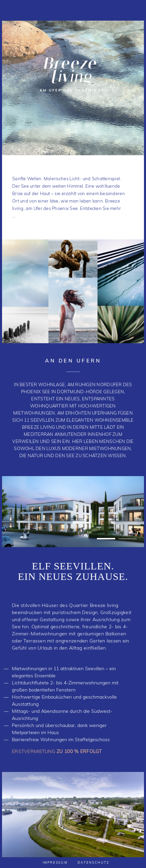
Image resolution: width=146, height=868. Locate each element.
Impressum (55, 863)
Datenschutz (93, 863)
